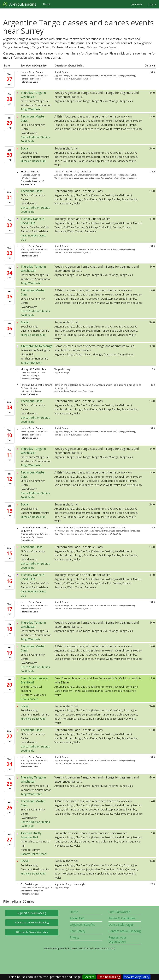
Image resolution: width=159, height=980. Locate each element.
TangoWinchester (31, 109)
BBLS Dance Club (30, 172)
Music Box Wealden (30, 394)
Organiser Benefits (82, 925)
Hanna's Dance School (34, 854)
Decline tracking (109, 977)
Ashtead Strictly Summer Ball (31, 835)
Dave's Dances (30, 699)
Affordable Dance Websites (32, 932)
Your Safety (78, 931)
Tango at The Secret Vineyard (36, 385)
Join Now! (137, 4)
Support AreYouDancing (32, 913)
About (46, 4)
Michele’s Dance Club (33, 161)
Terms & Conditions (122, 918)
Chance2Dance (27, 540)
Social (25, 148)
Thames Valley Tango (30, 379)
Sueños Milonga (29, 884)
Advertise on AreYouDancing (32, 922)
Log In (152, 4)
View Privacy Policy (137, 977)
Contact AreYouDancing (125, 931)
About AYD (77, 918)
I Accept (89, 977)
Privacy (75, 937)
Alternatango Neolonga (36, 346)
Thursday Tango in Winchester (33, 95)
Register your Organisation (117, 939)
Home (74, 912)
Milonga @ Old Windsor (33, 369)
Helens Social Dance (32, 72)
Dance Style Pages (121, 925)
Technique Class (32, 191)
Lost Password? (119, 912)
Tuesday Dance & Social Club (33, 221)
